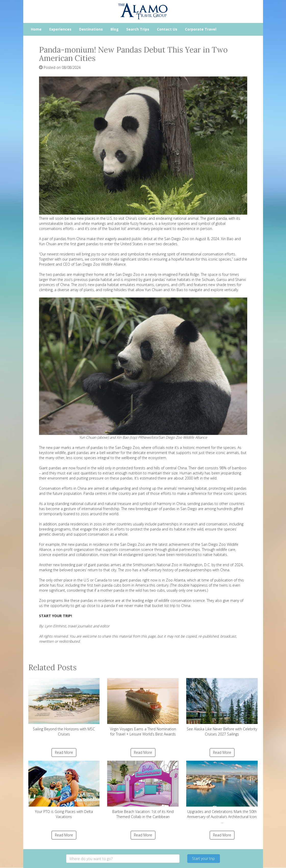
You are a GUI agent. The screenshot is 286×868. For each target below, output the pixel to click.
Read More (64, 752)
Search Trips (138, 29)
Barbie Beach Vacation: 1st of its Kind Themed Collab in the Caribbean (143, 790)
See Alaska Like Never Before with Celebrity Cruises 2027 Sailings (222, 707)
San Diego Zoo (128, 274)
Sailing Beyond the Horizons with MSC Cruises (64, 707)
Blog (115, 29)
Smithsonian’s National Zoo (156, 565)
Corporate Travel (201, 29)
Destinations (91, 29)
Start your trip (203, 858)
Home (36, 29)
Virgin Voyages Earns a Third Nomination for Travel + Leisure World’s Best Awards (143, 707)
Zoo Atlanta (176, 580)
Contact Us (167, 29)
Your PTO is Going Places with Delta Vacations (64, 790)
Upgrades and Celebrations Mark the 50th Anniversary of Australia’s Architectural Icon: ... (222, 792)
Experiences (60, 29)
